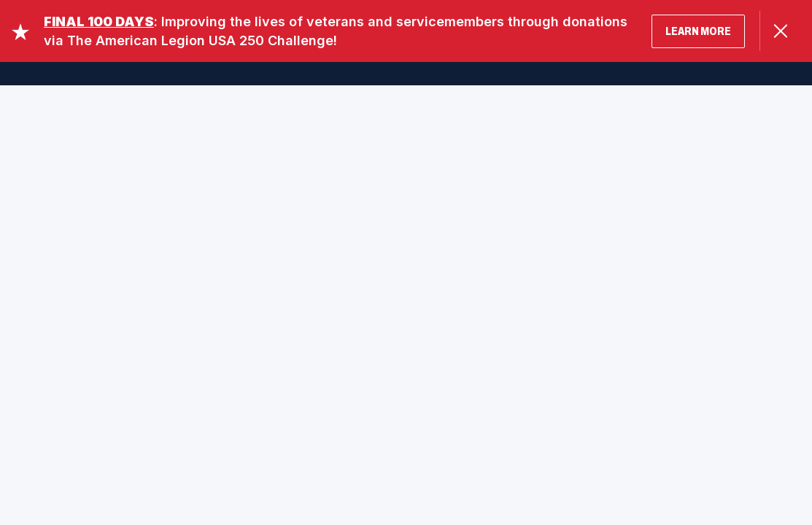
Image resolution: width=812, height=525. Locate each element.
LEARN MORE (698, 31)
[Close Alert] (780, 31)
